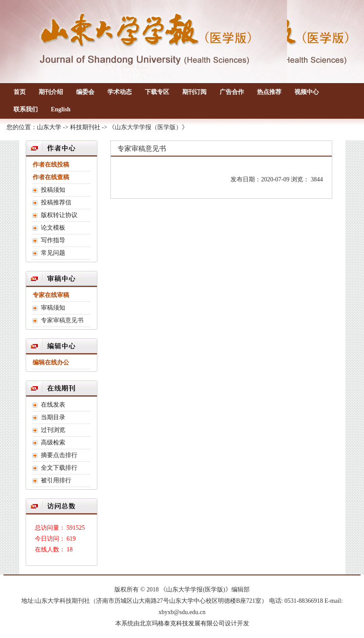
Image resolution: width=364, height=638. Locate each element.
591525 (76, 528)
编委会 (85, 92)
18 (70, 549)
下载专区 (157, 92)
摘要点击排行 (59, 455)
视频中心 (307, 92)
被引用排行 (56, 480)
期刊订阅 (194, 92)
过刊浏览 (53, 430)
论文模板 (53, 228)
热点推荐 (269, 92)
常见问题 (53, 253)
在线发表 (53, 405)
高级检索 (53, 443)
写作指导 (53, 240)
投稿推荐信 (56, 202)
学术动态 (120, 92)
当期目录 (53, 417)
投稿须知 (53, 190)
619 (71, 539)
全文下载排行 (59, 468)
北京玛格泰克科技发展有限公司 (182, 623)
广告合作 (232, 92)
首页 (20, 92)
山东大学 (49, 127)
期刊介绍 (51, 92)
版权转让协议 (59, 215)
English (61, 109)
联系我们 (26, 109)
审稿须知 (53, 308)
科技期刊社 (85, 127)
